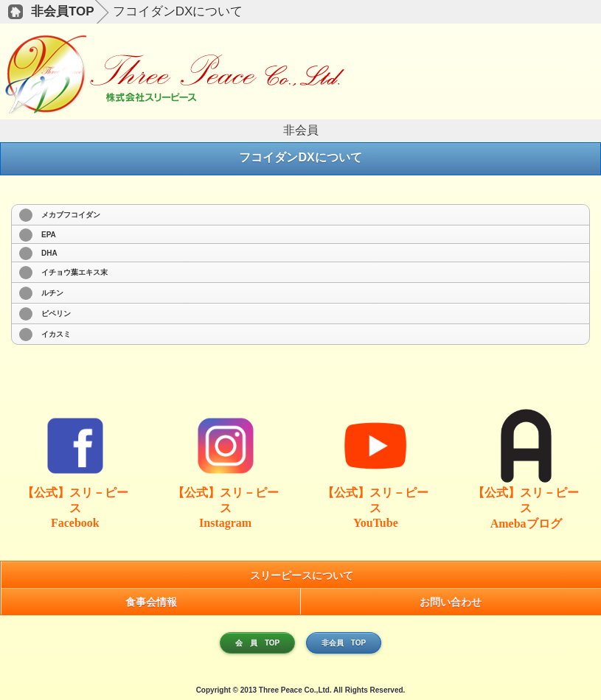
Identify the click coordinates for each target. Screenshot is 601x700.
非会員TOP (63, 11)
